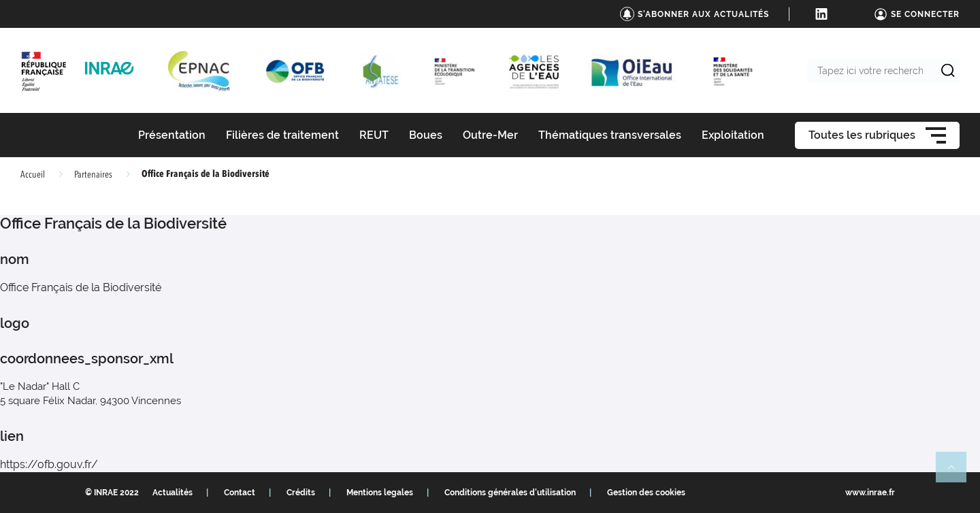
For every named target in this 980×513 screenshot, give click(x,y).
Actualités (173, 493)
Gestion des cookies (646, 493)
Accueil (33, 175)
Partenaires (93, 175)
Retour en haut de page (957, 473)
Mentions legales (380, 493)
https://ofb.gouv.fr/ (49, 464)
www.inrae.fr (870, 493)
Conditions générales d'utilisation (510, 493)
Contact (240, 493)
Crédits (301, 493)
